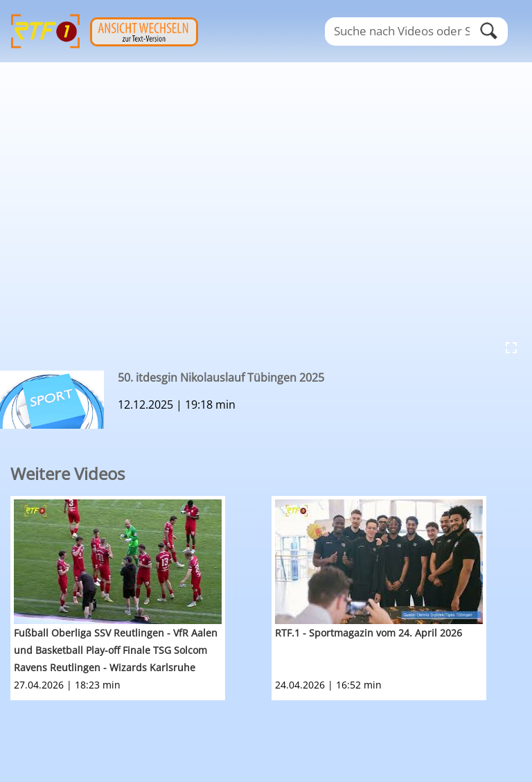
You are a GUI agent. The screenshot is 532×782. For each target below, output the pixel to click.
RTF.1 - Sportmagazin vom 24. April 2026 (369, 633)
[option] (141, 598)
